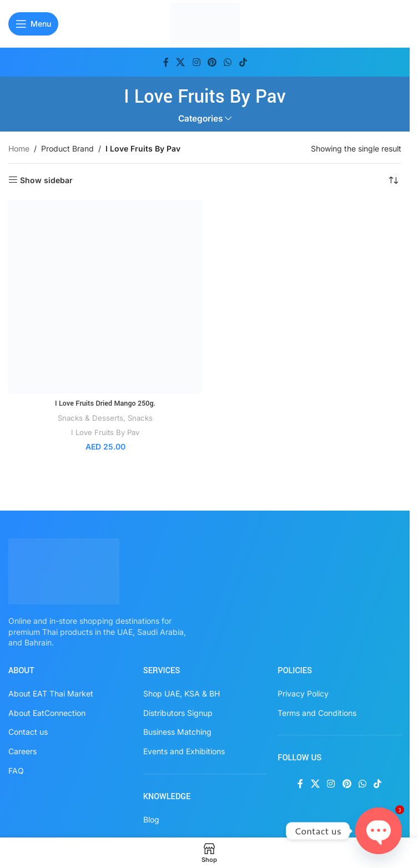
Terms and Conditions (317, 713)
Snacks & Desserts (90, 418)
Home (19, 148)
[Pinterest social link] (212, 62)
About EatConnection (47, 713)
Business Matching (177, 732)
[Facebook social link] (166, 62)
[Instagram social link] (196, 62)
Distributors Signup (178, 713)
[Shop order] (393, 180)
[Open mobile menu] (33, 24)
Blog (151, 819)
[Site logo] (205, 22)
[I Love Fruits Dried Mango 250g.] (105, 297)
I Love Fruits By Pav (105, 432)
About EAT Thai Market (51, 693)
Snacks (140, 418)
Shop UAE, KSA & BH (182, 693)
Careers (22, 751)
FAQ (16, 771)
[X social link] (181, 62)
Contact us (28, 732)
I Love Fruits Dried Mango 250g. (105, 403)
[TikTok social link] (243, 62)
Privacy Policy (303, 693)
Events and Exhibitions (184, 751)
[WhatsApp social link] (228, 62)
